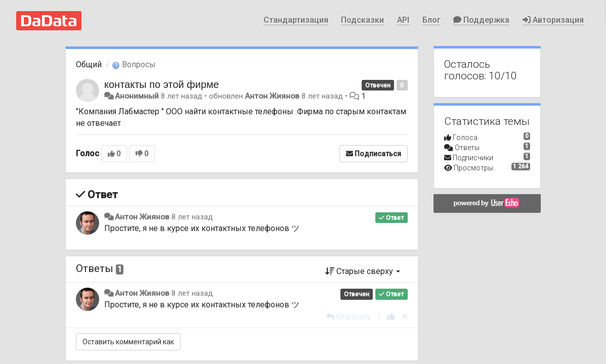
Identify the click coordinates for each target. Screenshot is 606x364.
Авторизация (553, 20)
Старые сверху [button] (363, 271)
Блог (431, 20)
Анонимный (137, 96)
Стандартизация (296, 20)
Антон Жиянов (272, 96)
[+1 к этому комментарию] (391, 317)
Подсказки (362, 20)
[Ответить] (349, 317)
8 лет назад (192, 217)
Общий (89, 64)
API (403, 20)
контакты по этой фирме (162, 84)
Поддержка (481, 20)
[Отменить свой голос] (405, 317)
